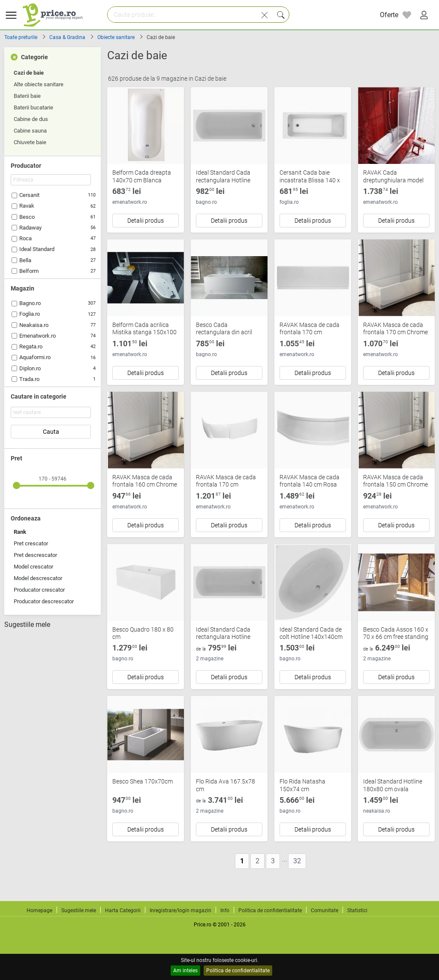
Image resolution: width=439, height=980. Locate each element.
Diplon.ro (30, 368)
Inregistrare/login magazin (180, 910)
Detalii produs (146, 221)
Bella (25, 260)
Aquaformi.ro (35, 357)
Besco (27, 217)
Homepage (39, 910)
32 (297, 861)
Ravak (27, 206)
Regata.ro (31, 346)
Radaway (30, 228)
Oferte (389, 15)
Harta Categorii (123, 910)
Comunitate (325, 910)
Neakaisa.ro (34, 325)
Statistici (357, 910)
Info (225, 910)
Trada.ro (29, 379)
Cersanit (29, 195)
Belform (29, 271)
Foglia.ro (30, 314)
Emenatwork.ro (38, 336)
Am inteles (185, 971)
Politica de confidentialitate (238, 971)
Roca (26, 238)
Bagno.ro (30, 303)
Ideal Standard (37, 249)
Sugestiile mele (27, 625)
